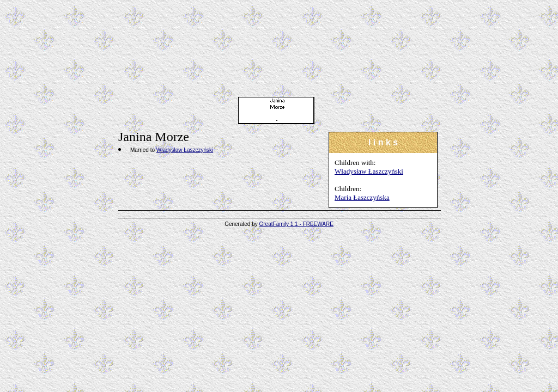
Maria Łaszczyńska (362, 197)
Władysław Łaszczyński (369, 171)
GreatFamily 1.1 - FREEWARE (296, 224)
